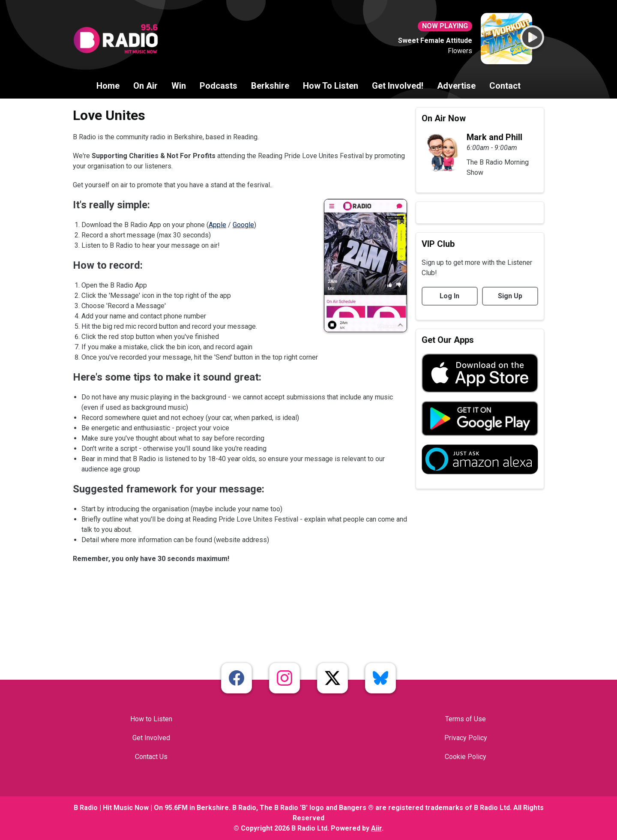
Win (179, 86)
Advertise (456, 86)
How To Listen (331, 86)
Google (243, 225)
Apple (217, 225)
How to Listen (151, 719)
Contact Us (151, 757)
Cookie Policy (466, 757)
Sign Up (510, 296)
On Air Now (444, 118)
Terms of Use (466, 719)
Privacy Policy (466, 738)
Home (108, 86)
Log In (449, 296)
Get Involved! (398, 86)
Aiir (376, 828)
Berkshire (270, 86)
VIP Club (438, 244)
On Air (145, 86)
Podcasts (219, 86)
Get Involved (151, 738)
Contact (505, 86)
